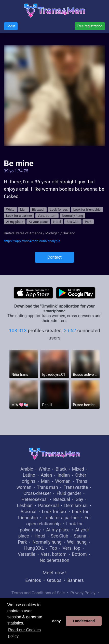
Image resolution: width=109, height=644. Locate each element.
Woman (63, 481)
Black (61, 469)
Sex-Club (73, 222)
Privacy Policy (83, 593)
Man (23, 210)
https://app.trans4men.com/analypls (32, 241)
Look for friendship (87, 210)
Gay (79, 499)
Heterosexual (35, 499)
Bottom (79, 554)
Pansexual (49, 506)
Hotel (57, 222)
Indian (64, 475)
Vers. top (72, 548)
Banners (75, 580)
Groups (54, 580)
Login (11, 26)
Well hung (77, 542)
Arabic (27, 469)
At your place (38, 222)
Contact (54, 257)
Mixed (78, 469)
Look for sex (59, 210)
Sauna (80, 536)
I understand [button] (84, 621)
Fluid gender (69, 493)
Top (53, 548)
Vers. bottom (47, 216)
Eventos (33, 580)
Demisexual (76, 506)
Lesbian (25, 506)
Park (88, 222)
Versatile (26, 554)
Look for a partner (19, 216)
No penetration (54, 560)
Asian (46, 475)
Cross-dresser (37, 493)
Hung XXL (34, 548)
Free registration (90, 26)
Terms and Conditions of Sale (38, 593)
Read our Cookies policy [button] (24, 633)
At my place (15, 222)
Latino (29, 475)
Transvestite (76, 487)
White (10, 210)
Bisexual (38, 210)
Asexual (29, 512)
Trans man (47, 487)
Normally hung (72, 216)
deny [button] (57, 621)
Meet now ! (54, 573)
